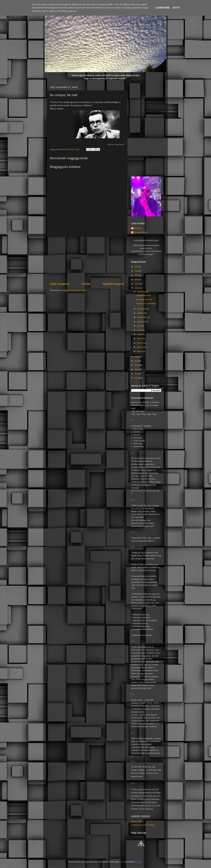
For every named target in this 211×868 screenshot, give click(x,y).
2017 (137, 284)
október (141, 313)
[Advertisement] (87, 259)
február (140, 347)
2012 (137, 370)
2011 (137, 374)
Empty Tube (136, 821)
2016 (137, 288)
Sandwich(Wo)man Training (143, 825)
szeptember (142, 317)
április (140, 339)
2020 (137, 271)
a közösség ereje (144, 296)
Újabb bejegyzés (59, 284)
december (142, 292)
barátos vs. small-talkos (146, 304)
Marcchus (138, 228)
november (142, 309)
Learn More (162, 8)
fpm (122, 862)
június (140, 330)
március (141, 343)
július (139, 326)
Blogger (139, 862)
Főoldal (86, 284)
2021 (137, 267)
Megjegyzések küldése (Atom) (74, 290)
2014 (137, 361)
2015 (137, 357)
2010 (137, 378)
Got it (176, 8)
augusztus (142, 322)
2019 (137, 275)
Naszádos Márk (141, 232)
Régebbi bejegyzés (114, 284)
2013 (137, 365)
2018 (137, 280)
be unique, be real (144, 300)
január (140, 352)
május (140, 334)
